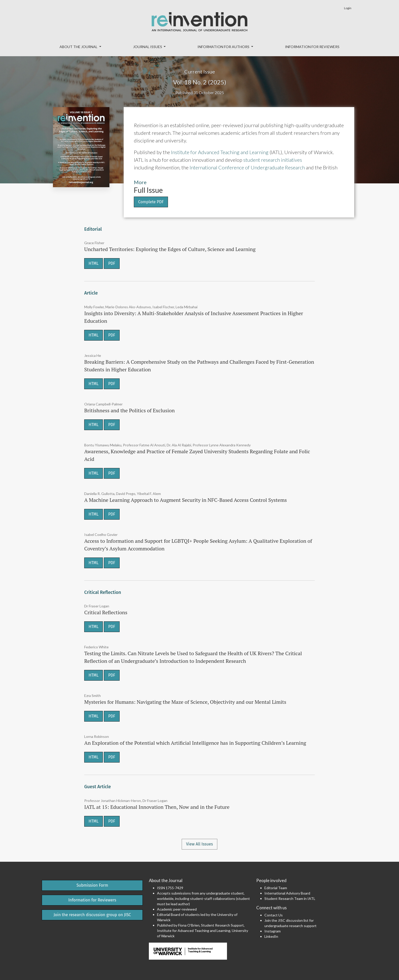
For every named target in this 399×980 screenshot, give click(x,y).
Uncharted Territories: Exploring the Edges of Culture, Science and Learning (170, 249)
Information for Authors (224, 47)
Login (348, 8)
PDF (112, 263)
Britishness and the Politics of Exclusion (130, 410)
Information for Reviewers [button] (92, 900)
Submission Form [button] (92, 885)
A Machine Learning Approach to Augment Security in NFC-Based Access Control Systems (186, 500)
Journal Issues (148, 47)
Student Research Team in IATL (290, 898)
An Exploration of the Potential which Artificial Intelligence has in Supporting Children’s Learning (195, 743)
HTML (94, 263)
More (140, 182)
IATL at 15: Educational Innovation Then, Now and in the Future (157, 807)
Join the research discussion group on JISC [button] (92, 915)
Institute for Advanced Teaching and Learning (220, 152)
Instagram (273, 931)
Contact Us (274, 915)
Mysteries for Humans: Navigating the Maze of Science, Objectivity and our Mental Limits (185, 702)
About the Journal (79, 47)
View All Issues (199, 844)
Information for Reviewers (312, 47)
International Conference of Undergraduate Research (247, 167)
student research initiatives (273, 160)
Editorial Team (276, 888)
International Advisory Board (287, 893)
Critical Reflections (106, 612)
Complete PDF (151, 202)
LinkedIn (271, 936)
